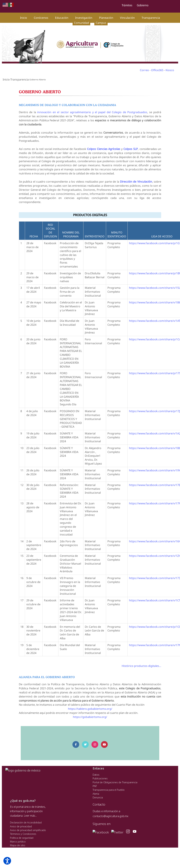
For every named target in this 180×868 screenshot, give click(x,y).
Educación (62, 18)
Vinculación (127, 18)
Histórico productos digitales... (143, 662)
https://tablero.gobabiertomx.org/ (90, 705)
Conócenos (41, 18)
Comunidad (81, 23)
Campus (101, 23)
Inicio (24, 18)
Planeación (106, 18)
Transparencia (151, 18)
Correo (144, 70)
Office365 (157, 70)
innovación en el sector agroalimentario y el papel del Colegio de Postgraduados (92, 112)
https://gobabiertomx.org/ (90, 713)
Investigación (84, 18)
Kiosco (170, 70)
